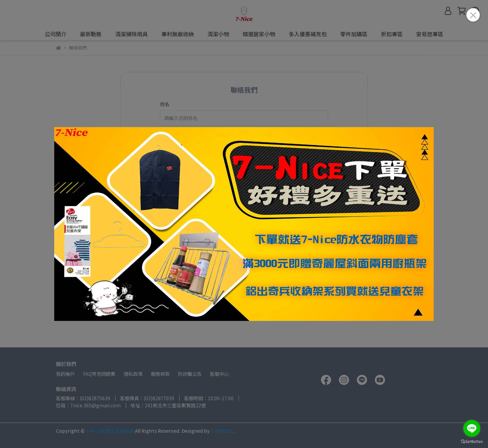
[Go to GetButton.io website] (472, 441)
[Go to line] (472, 428)
